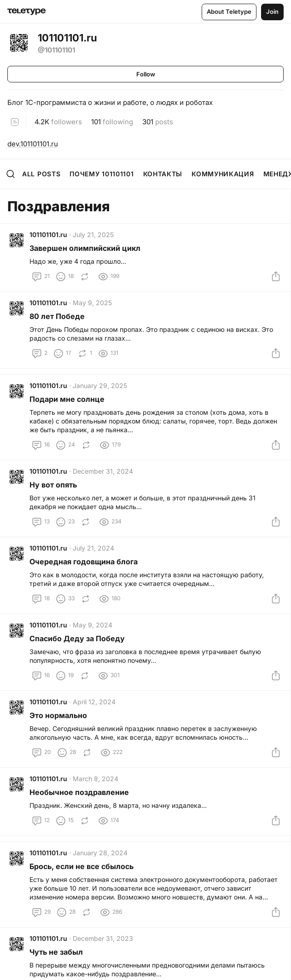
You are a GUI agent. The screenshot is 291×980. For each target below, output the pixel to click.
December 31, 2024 (103, 471)
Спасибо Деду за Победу (77, 638)
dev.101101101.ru (33, 144)
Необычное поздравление (79, 792)
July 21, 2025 (93, 235)
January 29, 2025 (100, 386)
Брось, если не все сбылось (81, 866)
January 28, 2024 (100, 853)
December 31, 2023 (103, 938)
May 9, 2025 (92, 303)
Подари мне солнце (67, 399)
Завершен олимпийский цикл (85, 248)
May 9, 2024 (93, 625)
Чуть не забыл (56, 952)
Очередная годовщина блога (84, 562)
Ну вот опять (53, 485)
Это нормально (58, 715)
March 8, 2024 (96, 779)
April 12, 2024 (94, 702)
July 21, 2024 (93, 548)
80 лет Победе (57, 316)
